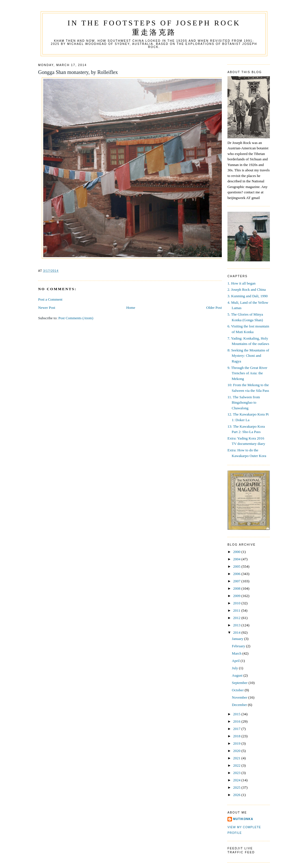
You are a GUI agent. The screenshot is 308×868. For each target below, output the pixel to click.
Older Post (214, 308)
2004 (237, 559)
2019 (237, 743)
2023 (237, 773)
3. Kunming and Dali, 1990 (248, 296)
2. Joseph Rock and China (247, 289)
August (238, 675)
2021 (237, 758)
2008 (237, 588)
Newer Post (47, 308)
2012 (237, 618)
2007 (237, 581)
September (240, 683)
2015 (237, 714)
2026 (237, 795)
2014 (237, 632)
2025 (237, 787)
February (239, 646)
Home (131, 308)
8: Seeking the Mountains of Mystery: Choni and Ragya (248, 356)
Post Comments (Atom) (76, 318)
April (236, 661)
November (240, 697)
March (237, 653)
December (240, 705)
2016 (237, 721)
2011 (237, 610)
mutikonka (243, 819)
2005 (237, 566)
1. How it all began (241, 283)
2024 (237, 780)
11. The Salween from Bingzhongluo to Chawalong (244, 403)
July (236, 668)
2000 (237, 552)
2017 (237, 729)
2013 (237, 625)
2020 (237, 751)
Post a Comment (50, 299)
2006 (237, 574)
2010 (237, 603)
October (238, 690)
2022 (237, 765)
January (238, 639)
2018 (237, 736)
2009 (237, 596)
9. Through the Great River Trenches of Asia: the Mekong (247, 373)
